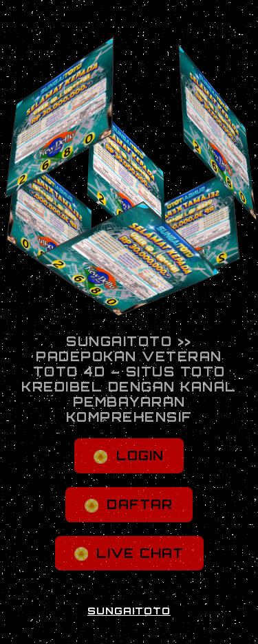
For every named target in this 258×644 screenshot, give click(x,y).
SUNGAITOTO (129, 611)
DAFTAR (129, 505)
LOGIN (129, 456)
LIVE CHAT (129, 554)
